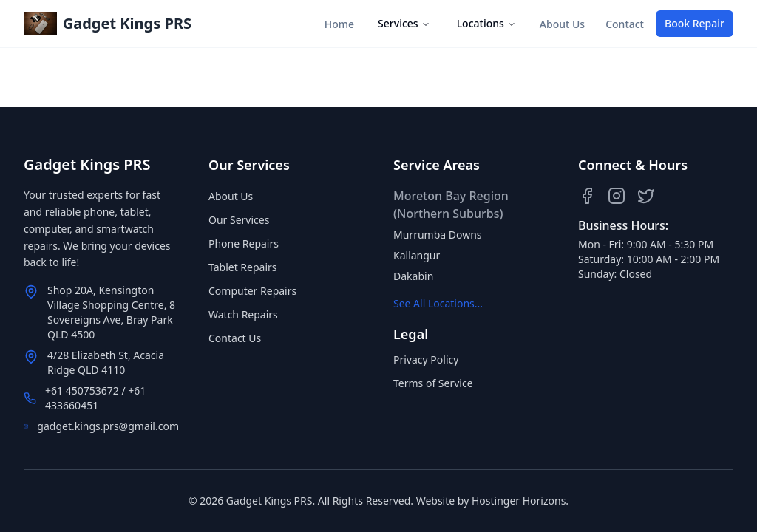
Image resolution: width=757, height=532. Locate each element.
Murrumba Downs (438, 235)
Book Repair (695, 23)
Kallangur (417, 255)
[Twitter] (646, 196)
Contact (625, 24)
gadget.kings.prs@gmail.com (108, 426)
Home (339, 24)
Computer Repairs (252, 291)
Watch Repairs (243, 314)
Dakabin (413, 276)
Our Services (239, 220)
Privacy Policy (426, 359)
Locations (486, 23)
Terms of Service (433, 383)
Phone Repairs (244, 243)
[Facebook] (587, 196)
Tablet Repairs (243, 267)
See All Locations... (438, 303)
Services (404, 23)
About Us (562, 24)
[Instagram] (617, 196)
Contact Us (235, 338)
